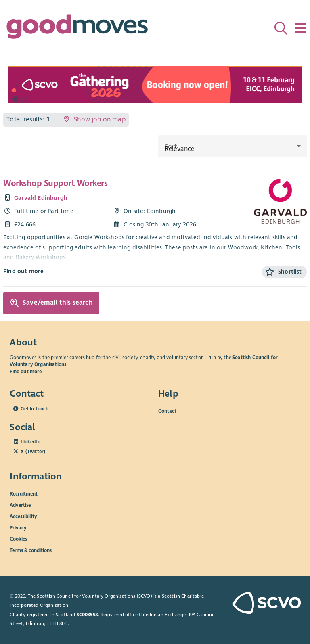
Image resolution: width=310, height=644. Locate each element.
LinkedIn (30, 442)
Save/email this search (51, 303)
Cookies (18, 539)
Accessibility (23, 516)
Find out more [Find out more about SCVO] (26, 372)
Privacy (18, 527)
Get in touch (35, 409)
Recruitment (24, 493)
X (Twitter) (33, 452)
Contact (167, 411)
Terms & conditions (31, 550)
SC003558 (87, 615)
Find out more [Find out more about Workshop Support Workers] (23, 271)
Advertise (20, 505)
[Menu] (300, 28)
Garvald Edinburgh (41, 198)
